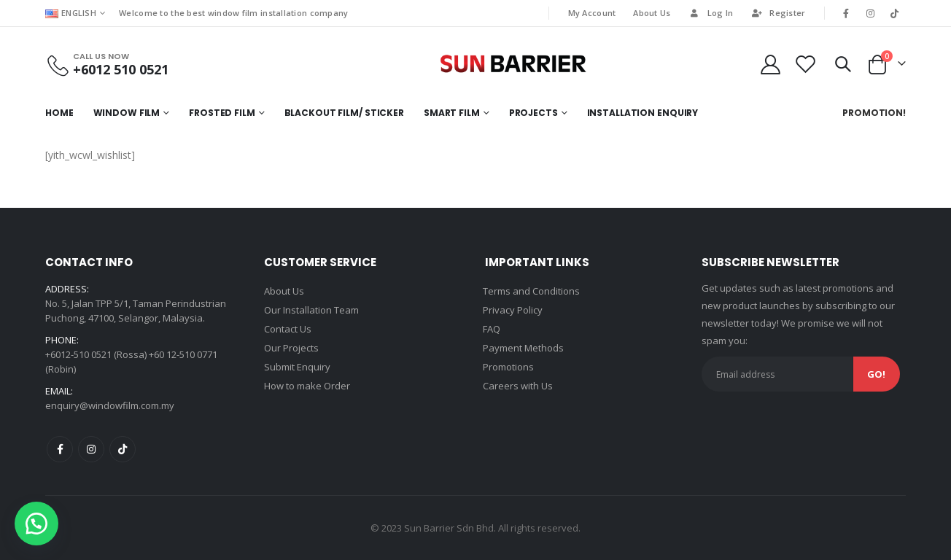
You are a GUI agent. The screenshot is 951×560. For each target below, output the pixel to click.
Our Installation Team (311, 310)
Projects (533, 113)
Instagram (91, 449)
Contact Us (288, 329)
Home (59, 113)
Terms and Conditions (531, 291)
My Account (592, 13)
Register (778, 13)
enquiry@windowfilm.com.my (110, 405)
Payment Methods (523, 348)
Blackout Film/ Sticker (344, 113)
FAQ (492, 329)
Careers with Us (518, 386)
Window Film (127, 113)
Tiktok (123, 449)
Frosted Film (222, 113)
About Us (652, 13)
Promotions (508, 367)
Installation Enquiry (643, 113)
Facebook (60, 449)
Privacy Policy (513, 310)
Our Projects (291, 348)
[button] (36, 524)
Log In (711, 13)
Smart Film (452, 113)
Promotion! (874, 113)
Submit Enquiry (297, 367)
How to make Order (307, 386)
